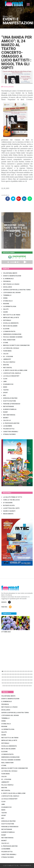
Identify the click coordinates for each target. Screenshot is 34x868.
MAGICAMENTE (7, 514)
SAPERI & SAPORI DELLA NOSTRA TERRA (16, 290)
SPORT (5, 393)
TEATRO (5, 390)
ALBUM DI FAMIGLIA (9, 409)
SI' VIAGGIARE (7, 503)
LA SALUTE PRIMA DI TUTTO (12, 497)
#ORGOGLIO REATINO (9, 398)
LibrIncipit (6, 359)
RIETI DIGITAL (7, 368)
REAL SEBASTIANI (8, 340)
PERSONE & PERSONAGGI (11, 404)
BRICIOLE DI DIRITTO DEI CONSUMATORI (16, 345)
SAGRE (5, 312)
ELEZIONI (5, 329)
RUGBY (5, 412)
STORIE (5, 343)
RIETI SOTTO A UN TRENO (11, 315)
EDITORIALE (6, 320)
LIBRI (4, 382)
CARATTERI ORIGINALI (10, 432)
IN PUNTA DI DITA (8, 505)
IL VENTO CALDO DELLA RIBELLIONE (14, 370)
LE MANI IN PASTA (8, 331)
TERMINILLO (6, 295)
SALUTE (5, 309)
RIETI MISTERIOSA (8, 415)
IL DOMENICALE (8, 279)
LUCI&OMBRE (7, 426)
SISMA (4, 298)
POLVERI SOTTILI (8, 429)
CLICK (4, 379)
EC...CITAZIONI (7, 357)
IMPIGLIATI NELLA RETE (10, 318)
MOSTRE (5, 365)
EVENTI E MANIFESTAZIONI (11, 276)
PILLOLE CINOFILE (8, 362)
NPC (4, 395)
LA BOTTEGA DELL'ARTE (10, 508)
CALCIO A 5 (6, 420)
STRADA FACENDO (9, 434)
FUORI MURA (6, 351)
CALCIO (5, 354)
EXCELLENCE (7, 287)
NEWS (4, 387)
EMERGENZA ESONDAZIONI (11, 334)
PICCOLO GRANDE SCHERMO (12, 337)
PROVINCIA (6, 281)
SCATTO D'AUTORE (9, 401)
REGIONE (5, 304)
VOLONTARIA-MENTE (9, 273)
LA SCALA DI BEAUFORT (10, 376)
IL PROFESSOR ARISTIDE (10, 423)
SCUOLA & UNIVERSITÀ (10, 323)
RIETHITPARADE (8, 407)
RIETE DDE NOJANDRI (9, 326)
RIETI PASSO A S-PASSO (10, 284)
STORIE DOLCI (7, 301)
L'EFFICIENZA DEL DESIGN (11, 293)
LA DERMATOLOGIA (9, 306)
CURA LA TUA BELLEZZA (11, 500)
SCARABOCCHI (7, 384)
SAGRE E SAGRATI (8, 511)
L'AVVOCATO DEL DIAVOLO (11, 373)
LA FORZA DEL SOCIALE (10, 348)
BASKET (5, 418)
